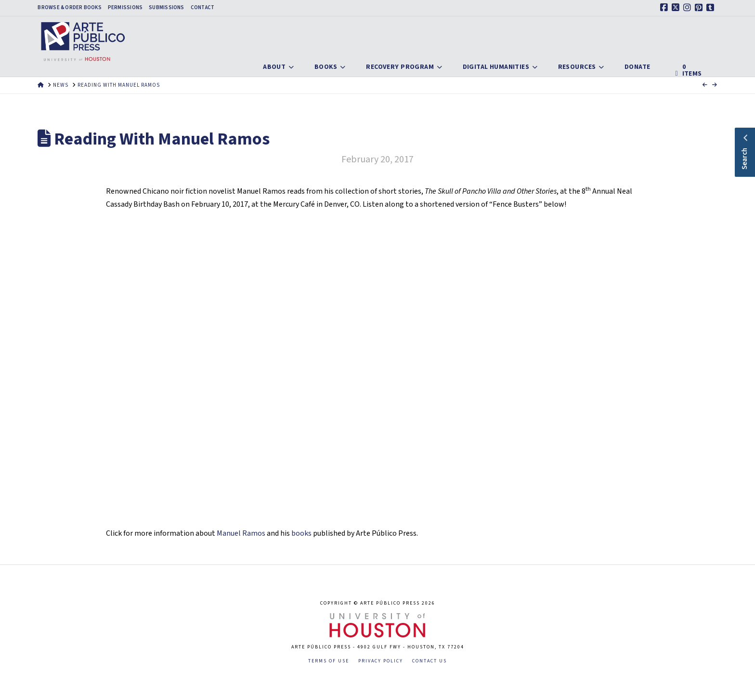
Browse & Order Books (69, 8)
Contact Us (430, 661)
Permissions (125, 8)
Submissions (166, 8)
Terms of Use (329, 661)
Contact (203, 8)
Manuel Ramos (241, 533)
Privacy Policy (381, 661)
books (301, 533)
